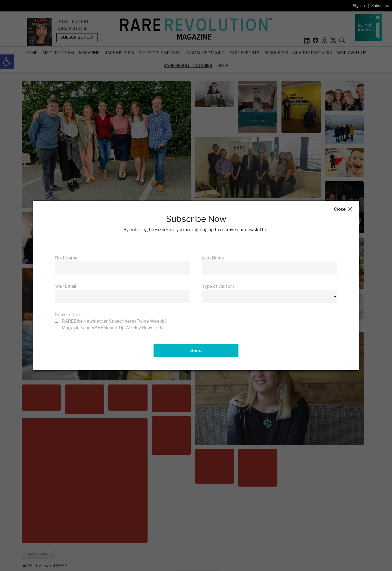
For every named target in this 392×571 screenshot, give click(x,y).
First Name (66, 258)
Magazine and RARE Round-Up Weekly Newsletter (114, 328)
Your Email (65, 286)
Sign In (359, 6)
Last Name (213, 258)
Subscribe (380, 6)
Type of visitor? (218, 286)
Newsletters (68, 315)
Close (343, 210)
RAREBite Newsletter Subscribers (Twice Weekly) (114, 321)
